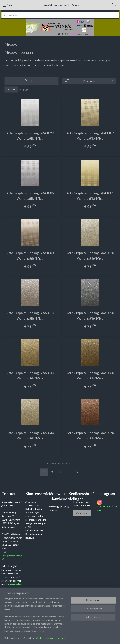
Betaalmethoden (34, 509)
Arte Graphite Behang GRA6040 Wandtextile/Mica (30, 375)
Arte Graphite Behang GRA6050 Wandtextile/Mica (90, 316)
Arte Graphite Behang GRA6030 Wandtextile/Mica (30, 435)
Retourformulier (34, 534)
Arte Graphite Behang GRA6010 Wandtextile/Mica (30, 316)
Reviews (30, 538)
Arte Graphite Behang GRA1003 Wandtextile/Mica (30, 256)
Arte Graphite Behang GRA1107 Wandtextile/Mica (90, 136)
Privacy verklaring (34, 516)
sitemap (82, 637)
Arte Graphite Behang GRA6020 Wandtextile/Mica (90, 256)
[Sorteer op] (89, 81)
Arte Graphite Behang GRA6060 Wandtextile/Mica (90, 375)
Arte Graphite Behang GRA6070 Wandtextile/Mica (90, 435)
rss (89, 637)
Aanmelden (82, 513)
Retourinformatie (34, 530)
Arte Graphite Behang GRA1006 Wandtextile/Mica (30, 196)
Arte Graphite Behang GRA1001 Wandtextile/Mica (90, 196)
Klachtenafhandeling (36, 520)
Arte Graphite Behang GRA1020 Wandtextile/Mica (30, 136)
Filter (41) (32, 81)
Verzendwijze (32, 512)
